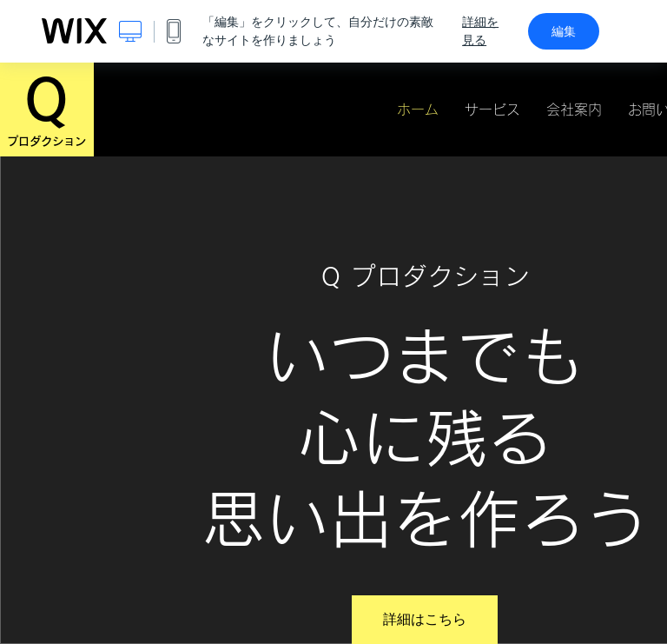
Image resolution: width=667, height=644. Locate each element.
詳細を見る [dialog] (480, 31)
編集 (564, 31)
